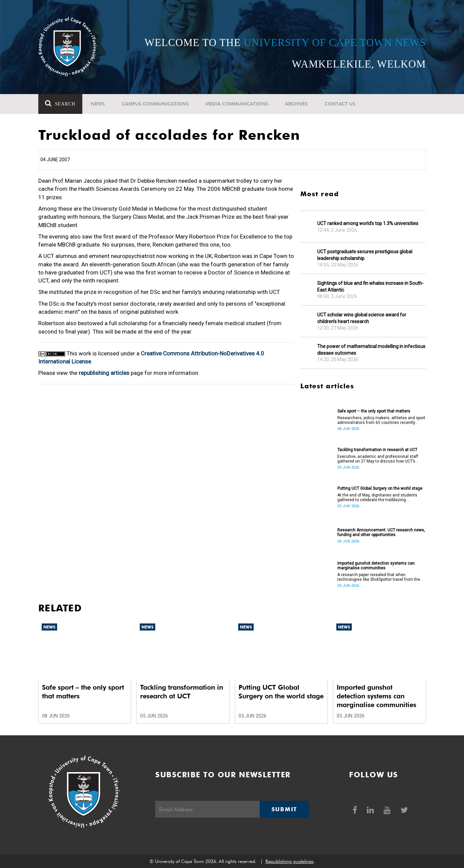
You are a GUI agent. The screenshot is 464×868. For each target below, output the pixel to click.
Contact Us (340, 104)
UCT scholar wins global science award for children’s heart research (362, 318)
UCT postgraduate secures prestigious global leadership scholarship (365, 255)
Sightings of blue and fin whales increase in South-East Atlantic (370, 287)
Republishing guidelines (289, 861)
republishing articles (104, 373)
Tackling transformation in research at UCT (377, 450)
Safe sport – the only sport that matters (374, 411)
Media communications (237, 104)
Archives (296, 104)
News (98, 104)
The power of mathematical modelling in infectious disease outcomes (371, 350)
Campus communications (155, 104)
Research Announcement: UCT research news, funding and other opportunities (381, 532)
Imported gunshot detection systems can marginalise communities (376, 566)
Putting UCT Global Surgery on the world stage (380, 488)
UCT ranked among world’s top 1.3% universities (368, 223)
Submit (284, 809)
